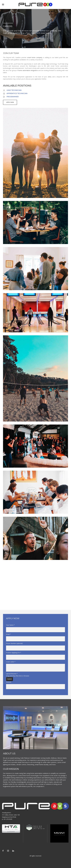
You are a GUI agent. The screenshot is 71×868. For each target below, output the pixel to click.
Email (8, 634)
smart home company (35, 57)
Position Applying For (14, 653)
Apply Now (10, 102)
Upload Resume (12, 674)
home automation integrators (28, 70)
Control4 (33, 758)
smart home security (42, 765)
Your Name (10, 625)
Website (9, 682)
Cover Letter (11, 662)
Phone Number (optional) (14, 643)
